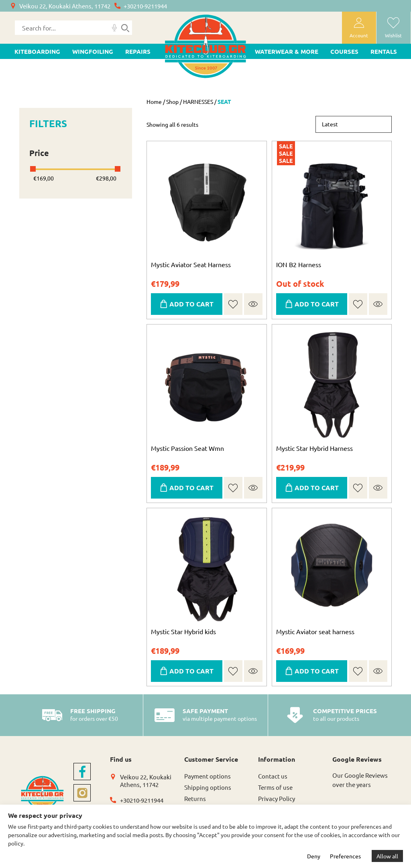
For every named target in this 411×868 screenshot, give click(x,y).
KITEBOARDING (37, 51)
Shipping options (208, 787)
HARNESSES (198, 101)
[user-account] (359, 28)
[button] (233, 304)
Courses (344, 51)
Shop (172, 101)
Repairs (138, 51)
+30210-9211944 (145, 6)
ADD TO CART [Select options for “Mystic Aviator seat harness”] (317, 671)
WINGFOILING (93, 51)
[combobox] (354, 124)
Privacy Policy (277, 798)
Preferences (345, 856)
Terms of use (275, 787)
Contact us (273, 776)
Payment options (208, 776)
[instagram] (82, 793)
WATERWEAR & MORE (287, 51)
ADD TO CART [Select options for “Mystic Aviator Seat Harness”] (191, 304)
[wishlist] (394, 28)
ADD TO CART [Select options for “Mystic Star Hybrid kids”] (191, 671)
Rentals (384, 51)
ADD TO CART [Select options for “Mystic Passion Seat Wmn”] (191, 488)
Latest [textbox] (330, 124)
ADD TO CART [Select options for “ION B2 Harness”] (317, 304)
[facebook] (82, 772)
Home (154, 101)
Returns (195, 798)
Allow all (387, 856)
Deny (314, 856)
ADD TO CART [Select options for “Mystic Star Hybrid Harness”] (317, 488)
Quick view (253, 304)
